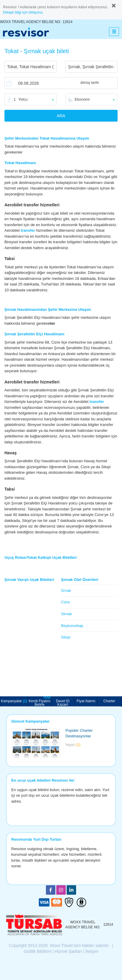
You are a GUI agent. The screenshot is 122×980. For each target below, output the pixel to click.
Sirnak (66, 614)
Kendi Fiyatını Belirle (40, 701)
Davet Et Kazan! (63, 703)
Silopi (66, 637)
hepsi (73, 745)
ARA (61, 116)
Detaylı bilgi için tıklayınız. (23, 12)
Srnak (66, 591)
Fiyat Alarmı (86, 701)
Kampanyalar (14, 701)
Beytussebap (72, 626)
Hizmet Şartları (69, 951)
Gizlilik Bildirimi (37, 951)
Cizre (65, 602)
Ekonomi (82, 99)
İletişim (92, 951)
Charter (109, 701)
